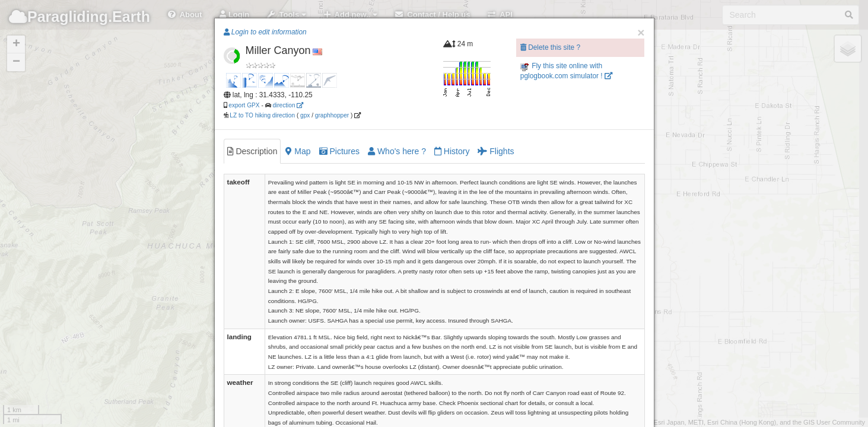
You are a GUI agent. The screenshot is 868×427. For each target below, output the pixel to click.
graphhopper (332, 115)
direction (288, 105)
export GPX (244, 105)
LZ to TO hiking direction (262, 115)
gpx (305, 115)
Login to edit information (265, 32)
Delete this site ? (550, 47)
